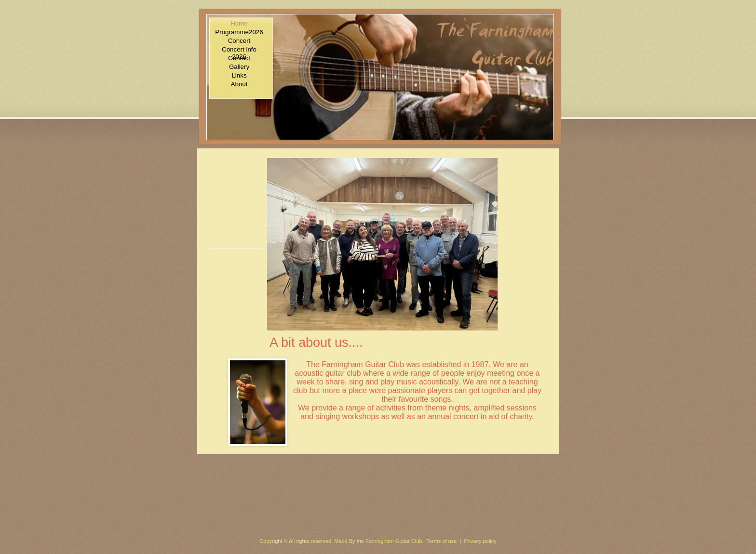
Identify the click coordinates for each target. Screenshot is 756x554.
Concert (239, 41)
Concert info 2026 (239, 49)
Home (239, 23)
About (239, 84)
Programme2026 (239, 32)
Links (239, 75)
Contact (239, 58)
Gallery (239, 67)
